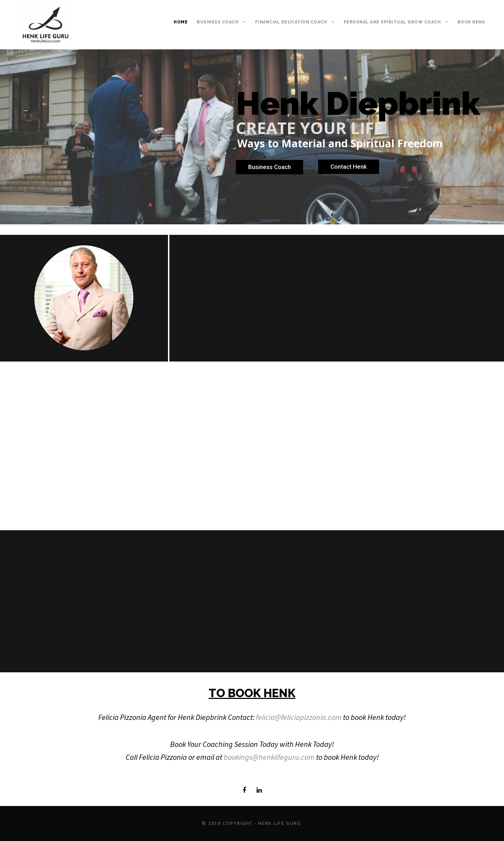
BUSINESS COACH (218, 22)
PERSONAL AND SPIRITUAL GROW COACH (392, 22)
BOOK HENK (471, 22)
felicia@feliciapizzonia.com (299, 717)
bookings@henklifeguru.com (269, 757)
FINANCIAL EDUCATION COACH (291, 22)
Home (181, 22)
